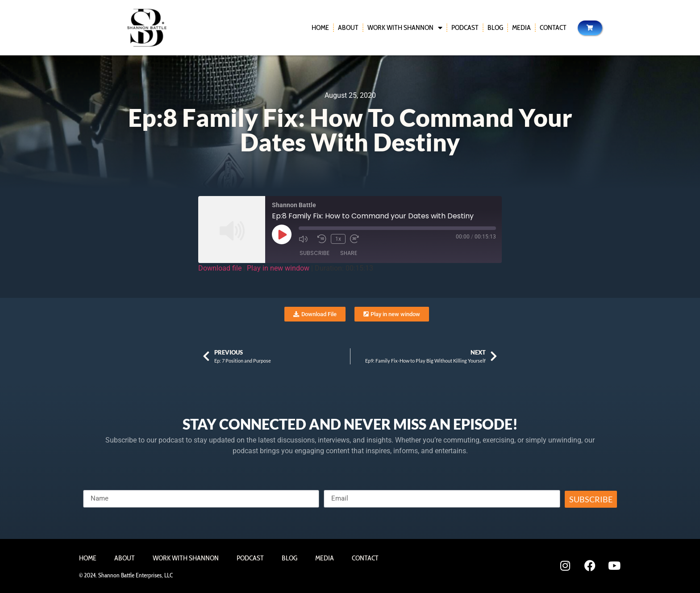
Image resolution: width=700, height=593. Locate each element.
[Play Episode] (282, 234)
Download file (220, 268)
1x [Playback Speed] (338, 239)
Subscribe (315, 253)
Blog (495, 27)
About (348, 27)
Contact (553, 27)
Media (521, 27)
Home (320, 27)
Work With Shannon (405, 28)
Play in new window (278, 268)
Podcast (465, 27)
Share (349, 253)
